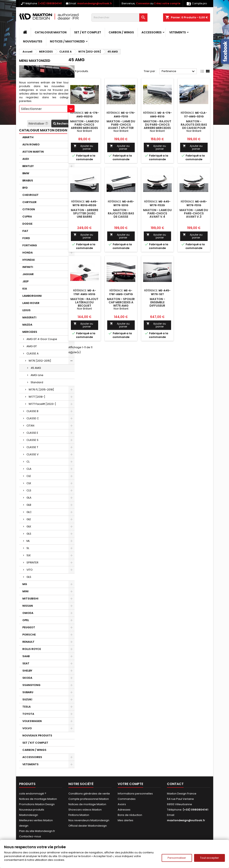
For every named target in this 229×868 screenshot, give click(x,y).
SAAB (26, 656)
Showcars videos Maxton (85, 810)
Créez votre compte (167, 3)
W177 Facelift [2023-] (42, 404)
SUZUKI (27, 699)
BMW (26, 173)
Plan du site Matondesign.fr (37, 831)
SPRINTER (32, 563)
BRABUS (28, 180)
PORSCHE (29, 635)
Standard (37, 382)
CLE (29, 476)
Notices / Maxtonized (67, 41)
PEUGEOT (29, 627)
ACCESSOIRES (152, 32)
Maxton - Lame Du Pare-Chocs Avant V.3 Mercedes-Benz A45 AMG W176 (194, 217)
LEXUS (26, 310)
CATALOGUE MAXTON (51, 32)
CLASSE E (32, 433)
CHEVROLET (30, 195)
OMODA (28, 613)
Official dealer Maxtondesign (88, 826)
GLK (29, 526)
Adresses (124, 810)
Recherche (63, 124)
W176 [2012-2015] (40, 361)
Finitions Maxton (79, 815)
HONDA (28, 253)
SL (28, 548)
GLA (29, 498)
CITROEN (29, 209)
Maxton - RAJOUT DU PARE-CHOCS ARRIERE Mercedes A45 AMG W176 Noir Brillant (157, 128)
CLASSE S (32, 440)
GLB (29, 505)
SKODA (27, 678)
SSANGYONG (31, 685)
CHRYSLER (29, 202)
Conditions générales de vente (89, 794)
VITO (30, 570)
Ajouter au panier (83, 147)
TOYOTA (28, 714)
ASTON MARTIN (33, 152)
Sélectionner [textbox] (31, 109)
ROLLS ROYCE (32, 649)
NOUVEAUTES (33, 41)
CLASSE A (33, 353)
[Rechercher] (119, 18)
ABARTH (28, 137)
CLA (29, 469)
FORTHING (30, 245)
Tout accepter (209, 858)
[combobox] (47, 109)
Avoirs (122, 804)
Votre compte (130, 784)
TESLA (26, 707)
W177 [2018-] (37, 397)
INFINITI (28, 267)
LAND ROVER (31, 303)
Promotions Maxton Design (37, 804)
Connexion (143, 3)
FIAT (25, 231)
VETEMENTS (178, 32)
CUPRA (27, 217)
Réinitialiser (39, 124)
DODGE (27, 224)
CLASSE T (32, 447)
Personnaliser (177, 858)
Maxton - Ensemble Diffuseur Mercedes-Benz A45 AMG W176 (157, 306)
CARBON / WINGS (121, 32)
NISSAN (28, 606)
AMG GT (32, 346)
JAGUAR (28, 274)
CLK (29, 483)
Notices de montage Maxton (38, 799)
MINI (25, 591)
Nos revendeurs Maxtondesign (89, 820)
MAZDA (27, 325)
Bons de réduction (130, 815)
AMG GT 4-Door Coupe (42, 339)
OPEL (26, 620)
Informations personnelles (135, 794)
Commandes (127, 799)
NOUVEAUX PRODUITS (37, 735)
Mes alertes (125, 820)
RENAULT (28, 642)
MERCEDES (30, 332)
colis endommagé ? (33, 794)
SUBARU (28, 692)
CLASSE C (33, 418)
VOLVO (27, 728)
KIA (25, 289)
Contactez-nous (30, 836)
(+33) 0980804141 (50, 3)
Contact (175, 784)
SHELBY (27, 671)
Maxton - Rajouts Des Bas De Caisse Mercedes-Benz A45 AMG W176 (121, 217)
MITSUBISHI (30, 599)
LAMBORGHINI (32, 296)
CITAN (30, 426)
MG (25, 584)
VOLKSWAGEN (32, 721)
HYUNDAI (29, 260)
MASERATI (29, 317)
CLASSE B (32, 411)
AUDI (26, 159)
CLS (29, 490)
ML (28, 541)
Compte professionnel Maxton (89, 799)
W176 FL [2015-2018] (41, 390)
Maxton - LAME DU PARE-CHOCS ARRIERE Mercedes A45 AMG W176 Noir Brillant (85, 128)
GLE (29, 519)
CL (28, 462)
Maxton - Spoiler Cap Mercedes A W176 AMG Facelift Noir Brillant (121, 306)
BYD (25, 188)
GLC (29, 512)
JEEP (25, 281)
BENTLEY (28, 166)
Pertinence (179, 71)
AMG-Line (37, 375)
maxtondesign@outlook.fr (95, 3)
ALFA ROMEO (31, 144)
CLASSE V (33, 454)
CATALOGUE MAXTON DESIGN (43, 130)
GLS (29, 534)
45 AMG (36, 368)
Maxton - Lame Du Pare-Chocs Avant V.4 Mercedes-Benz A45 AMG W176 (157, 217)
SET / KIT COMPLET (88, 32)
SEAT (26, 663)
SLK (29, 555)
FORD (26, 238)
